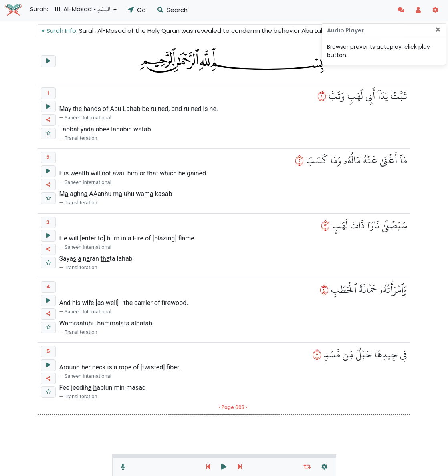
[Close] (438, 30)
